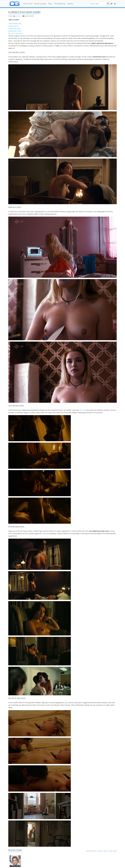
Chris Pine (83, 410)
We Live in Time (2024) (16, 33)
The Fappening (59, 4)
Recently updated (97, 851)
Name (115, 851)
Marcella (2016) (13, 26)
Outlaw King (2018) (14, 29)
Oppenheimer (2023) (15, 31)
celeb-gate (18, 16)
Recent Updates (40, 4)
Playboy (70, 4)
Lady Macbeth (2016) (15, 24)
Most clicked (108, 851)
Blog (50, 4)
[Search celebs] (98, 4)
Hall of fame (28, 4)
